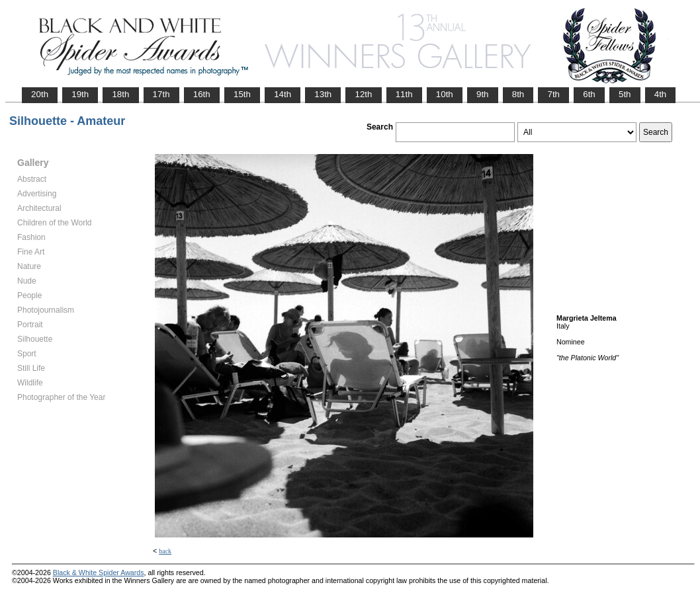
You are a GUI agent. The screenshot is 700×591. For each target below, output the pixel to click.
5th (625, 94)
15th (242, 94)
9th (483, 94)
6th (589, 94)
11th (404, 94)
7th (553, 94)
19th (80, 94)
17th (161, 94)
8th (518, 94)
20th (40, 94)
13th (323, 94)
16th (202, 94)
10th (445, 94)
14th (283, 94)
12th (363, 94)
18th (120, 94)
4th (661, 94)
